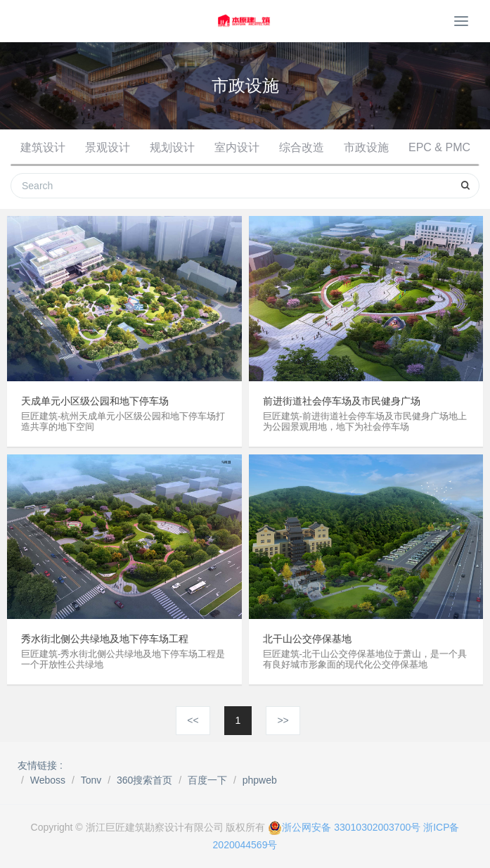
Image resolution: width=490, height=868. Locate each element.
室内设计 (237, 147)
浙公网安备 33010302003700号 (344, 827)
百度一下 (207, 780)
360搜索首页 (144, 780)
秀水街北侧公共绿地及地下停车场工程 (105, 639)
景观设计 (108, 147)
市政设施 (366, 147)
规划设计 (172, 147)
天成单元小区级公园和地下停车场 (95, 401)
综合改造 (302, 147)
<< (193, 720)
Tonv (91, 780)
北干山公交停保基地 (307, 639)
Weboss (48, 780)
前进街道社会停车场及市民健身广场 (342, 401)
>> (283, 720)
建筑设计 (43, 147)
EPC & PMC (439, 147)
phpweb (260, 780)
